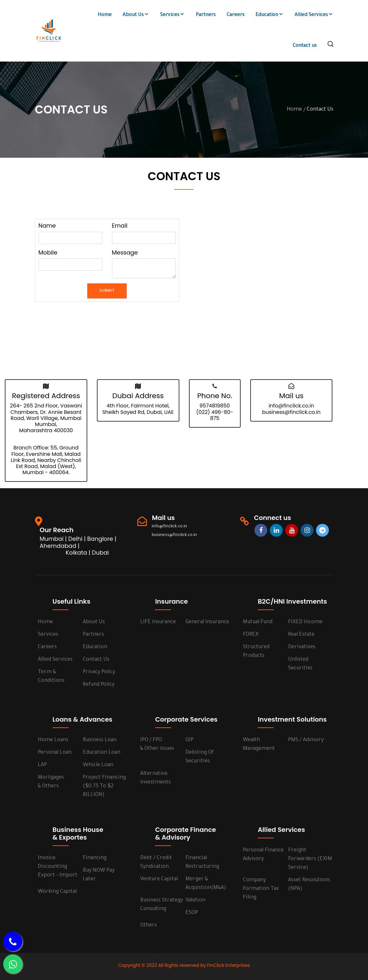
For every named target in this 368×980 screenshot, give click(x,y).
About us (94, 622)
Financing (95, 858)
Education (270, 15)
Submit (107, 291)
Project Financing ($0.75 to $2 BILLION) (104, 786)
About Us (136, 15)
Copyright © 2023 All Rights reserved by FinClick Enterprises (184, 965)
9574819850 (215, 406)
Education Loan (102, 753)
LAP (42, 765)
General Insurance (207, 622)
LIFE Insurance (158, 622)
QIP (189, 740)
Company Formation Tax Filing (261, 889)
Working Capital (57, 892)
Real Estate (301, 635)
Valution (195, 900)
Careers (235, 15)
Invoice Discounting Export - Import (58, 867)
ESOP (192, 913)
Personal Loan (55, 753)
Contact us (305, 46)
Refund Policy (99, 685)
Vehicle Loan (98, 765)
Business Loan (100, 740)
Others (149, 926)
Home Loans (53, 740)
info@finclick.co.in (291, 406)
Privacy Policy (99, 672)
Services (172, 15)
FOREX (251, 635)
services (48, 635)
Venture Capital (159, 879)
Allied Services (314, 15)
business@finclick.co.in (291, 412)
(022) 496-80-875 (214, 415)
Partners (206, 15)
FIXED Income (305, 622)
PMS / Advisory (306, 740)
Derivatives (302, 647)
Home (105, 15)
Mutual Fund (258, 622)
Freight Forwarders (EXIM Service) (310, 859)
